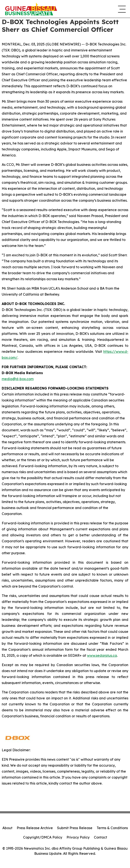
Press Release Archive (35, 828)
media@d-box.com (18, 379)
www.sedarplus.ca (102, 655)
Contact (100, 837)
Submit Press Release (75, 828)
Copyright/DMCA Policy (43, 837)
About (7, 828)
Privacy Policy (78, 837)
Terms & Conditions (112, 828)
